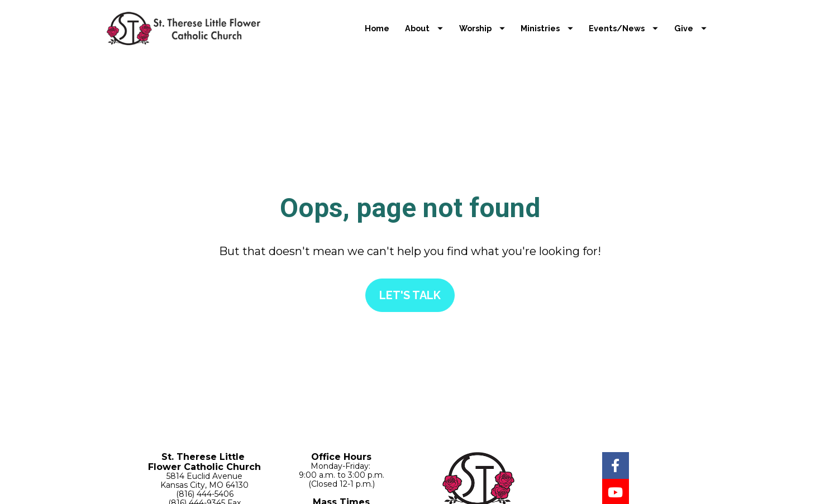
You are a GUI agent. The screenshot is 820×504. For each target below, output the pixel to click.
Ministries (547, 28)
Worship (482, 28)
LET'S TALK (410, 285)
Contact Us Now (205, 490)
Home (377, 28)
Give (690, 28)
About (424, 28)
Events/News (623, 28)
